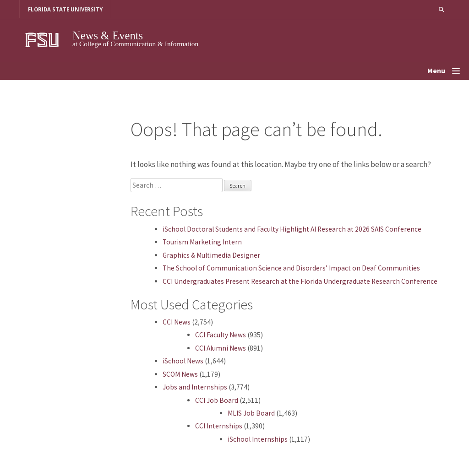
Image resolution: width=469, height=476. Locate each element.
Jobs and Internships (195, 387)
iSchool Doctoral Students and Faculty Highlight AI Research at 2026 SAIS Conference (292, 229)
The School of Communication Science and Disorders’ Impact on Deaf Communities (291, 268)
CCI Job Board (217, 400)
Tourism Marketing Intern (202, 242)
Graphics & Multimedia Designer (211, 255)
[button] (442, 9)
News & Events (108, 35)
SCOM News (180, 374)
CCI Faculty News (221, 335)
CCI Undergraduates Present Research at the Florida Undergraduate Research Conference (300, 281)
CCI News (177, 322)
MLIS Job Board (251, 413)
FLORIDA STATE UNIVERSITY (65, 9)
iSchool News (183, 361)
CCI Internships (219, 426)
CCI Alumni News (221, 348)
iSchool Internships (258, 439)
